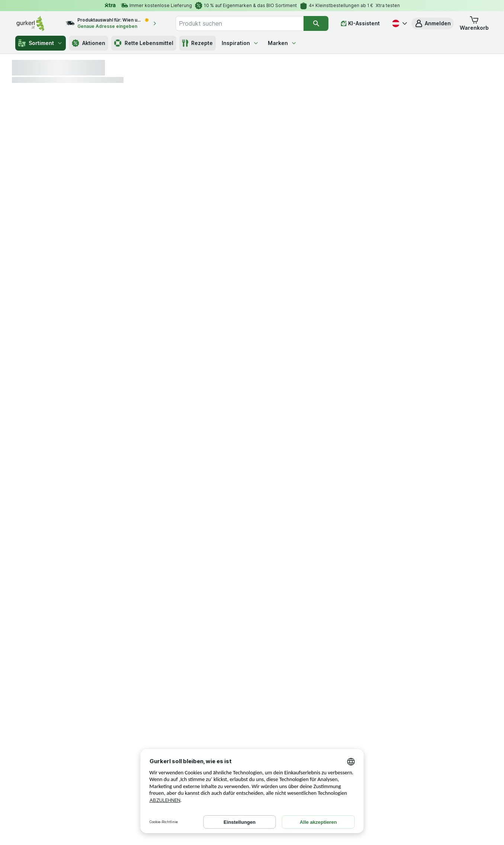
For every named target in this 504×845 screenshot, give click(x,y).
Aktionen (89, 43)
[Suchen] (316, 23)
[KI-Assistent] (360, 23)
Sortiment (41, 43)
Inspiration (240, 43)
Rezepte (198, 43)
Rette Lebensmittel (144, 43)
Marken (282, 43)
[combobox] (240, 23)
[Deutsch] (399, 23)
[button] (433, 23)
